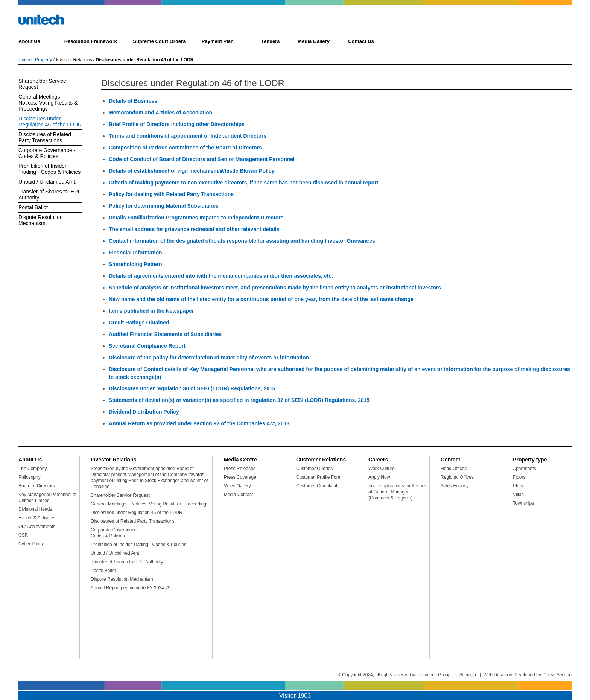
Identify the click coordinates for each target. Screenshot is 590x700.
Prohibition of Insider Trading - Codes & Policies (49, 169)
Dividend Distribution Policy (144, 412)
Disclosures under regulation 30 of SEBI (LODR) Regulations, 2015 (192, 388)
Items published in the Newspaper (151, 311)
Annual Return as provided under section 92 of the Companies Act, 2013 (199, 423)
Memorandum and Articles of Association (160, 113)
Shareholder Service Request (42, 84)
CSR (23, 535)
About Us (29, 41)
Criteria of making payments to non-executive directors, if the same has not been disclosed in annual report (244, 183)
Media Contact (238, 495)
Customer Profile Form (319, 477)
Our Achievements (37, 527)
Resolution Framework (91, 41)
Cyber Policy (31, 544)
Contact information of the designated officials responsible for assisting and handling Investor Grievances (242, 241)
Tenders (271, 41)
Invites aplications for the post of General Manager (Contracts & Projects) (398, 492)
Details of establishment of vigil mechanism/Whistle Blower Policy (192, 171)
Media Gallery (314, 41)
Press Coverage (240, 477)
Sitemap (468, 675)
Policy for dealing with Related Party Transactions (171, 194)
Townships (523, 503)
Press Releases (240, 469)
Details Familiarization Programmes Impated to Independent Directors (196, 218)
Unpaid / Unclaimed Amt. (47, 182)
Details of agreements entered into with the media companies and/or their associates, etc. (221, 276)
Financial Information (135, 253)
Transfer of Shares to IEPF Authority (50, 195)
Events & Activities (37, 518)
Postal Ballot (33, 207)
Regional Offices (457, 477)
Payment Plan (218, 41)
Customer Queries (314, 469)
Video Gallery (237, 486)
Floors (519, 477)
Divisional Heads (35, 509)
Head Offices (454, 469)
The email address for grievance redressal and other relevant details (194, 229)
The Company (33, 469)
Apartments (524, 469)
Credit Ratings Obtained (139, 323)
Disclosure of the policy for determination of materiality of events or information (209, 358)
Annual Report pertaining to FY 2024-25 (131, 588)
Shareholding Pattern (135, 264)
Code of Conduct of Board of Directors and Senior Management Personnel (202, 159)
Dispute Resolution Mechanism (41, 220)
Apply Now (379, 477)
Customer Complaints (318, 486)
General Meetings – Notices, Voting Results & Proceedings (48, 103)
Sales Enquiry (455, 486)
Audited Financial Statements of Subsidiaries (165, 334)
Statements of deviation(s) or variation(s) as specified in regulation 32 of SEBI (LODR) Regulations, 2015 (239, 400)
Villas (518, 495)
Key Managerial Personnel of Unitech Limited (47, 498)
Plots (518, 486)
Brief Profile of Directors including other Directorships (177, 124)
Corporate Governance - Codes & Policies (47, 153)
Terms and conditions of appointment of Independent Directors (188, 136)
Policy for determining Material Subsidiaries (164, 206)
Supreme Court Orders (159, 41)
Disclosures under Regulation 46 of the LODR (50, 122)
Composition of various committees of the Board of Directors (185, 148)
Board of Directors (37, 486)
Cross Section (557, 675)
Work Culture (382, 469)
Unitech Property (35, 60)
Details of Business (133, 101)
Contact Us (361, 41)
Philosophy (30, 477)
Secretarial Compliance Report (147, 346)
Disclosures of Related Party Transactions (45, 137)
